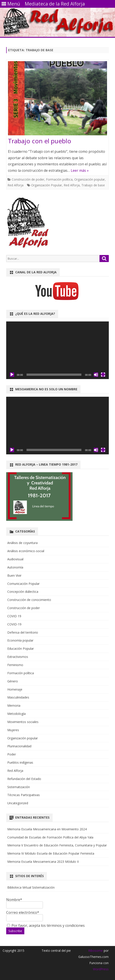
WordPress (101, 969)
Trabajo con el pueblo (40, 141)
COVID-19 (14, 624)
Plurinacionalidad (19, 746)
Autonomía (15, 567)
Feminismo (15, 665)
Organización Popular (47, 185)
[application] (57, 350)
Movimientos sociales (23, 722)
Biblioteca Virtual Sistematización (31, 887)
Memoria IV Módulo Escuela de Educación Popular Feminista (51, 853)
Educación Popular (21, 649)
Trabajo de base (93, 185)
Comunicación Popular (23, 584)
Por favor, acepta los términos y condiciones (46, 925)
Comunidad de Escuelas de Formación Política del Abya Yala (50, 837)
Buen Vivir (14, 575)
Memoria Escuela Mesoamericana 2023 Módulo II (43, 862)
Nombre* (25, 902)
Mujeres (13, 730)
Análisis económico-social (26, 551)
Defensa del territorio (23, 632)
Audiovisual (15, 559)
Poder (12, 754)
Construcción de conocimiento (29, 600)
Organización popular (90, 179)
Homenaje (15, 689)
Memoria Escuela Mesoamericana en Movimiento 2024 (47, 829)
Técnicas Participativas (24, 795)
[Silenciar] (96, 375)
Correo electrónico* (25, 915)
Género (13, 681)
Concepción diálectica (23, 592)
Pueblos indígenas (20, 762)
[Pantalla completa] (103, 375)
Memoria (14, 705)
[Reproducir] (12, 375)
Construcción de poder (28, 179)
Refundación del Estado (24, 779)
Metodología (16, 714)
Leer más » (80, 170)
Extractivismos (18, 657)
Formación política (59, 179)
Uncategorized (18, 803)
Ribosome (96, 951)
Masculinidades (18, 697)
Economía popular (20, 640)
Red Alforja (15, 185)
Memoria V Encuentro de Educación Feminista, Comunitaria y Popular (57, 845)
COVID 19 (14, 616)
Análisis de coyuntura (22, 543)
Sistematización (19, 787)
